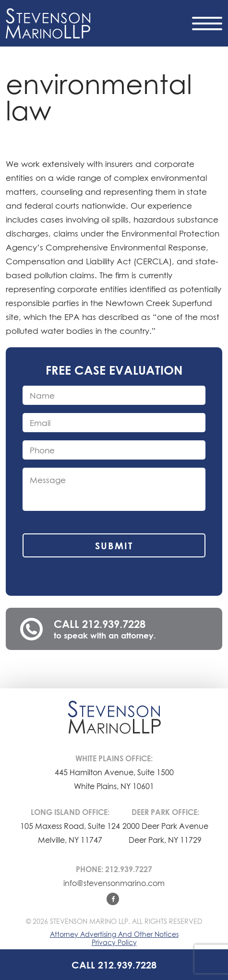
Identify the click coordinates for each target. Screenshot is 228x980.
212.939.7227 (129, 869)
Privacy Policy (114, 942)
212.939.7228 (114, 624)
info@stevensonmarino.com (114, 883)
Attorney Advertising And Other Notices (114, 934)
